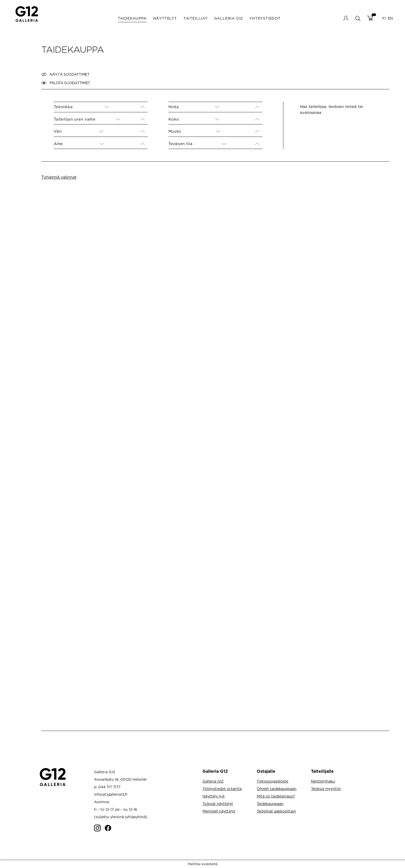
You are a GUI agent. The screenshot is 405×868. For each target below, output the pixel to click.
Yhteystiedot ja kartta (222, 789)
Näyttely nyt (214, 796)
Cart (370, 18)
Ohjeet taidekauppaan (277, 789)
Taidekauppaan (270, 804)
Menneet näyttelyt (219, 811)
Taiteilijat (196, 18)
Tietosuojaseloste (272, 781)
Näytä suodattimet (65, 74)
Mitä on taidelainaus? (276, 796)
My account (346, 18)
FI (384, 18)
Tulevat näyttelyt (218, 804)
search (358, 18)
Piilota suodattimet (66, 83)
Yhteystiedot (265, 18)
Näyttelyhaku (323, 781)
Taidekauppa (132, 18)
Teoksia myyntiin (326, 789)
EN (390, 18)
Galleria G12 (229, 18)
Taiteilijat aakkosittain (276, 811)
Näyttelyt (165, 18)
